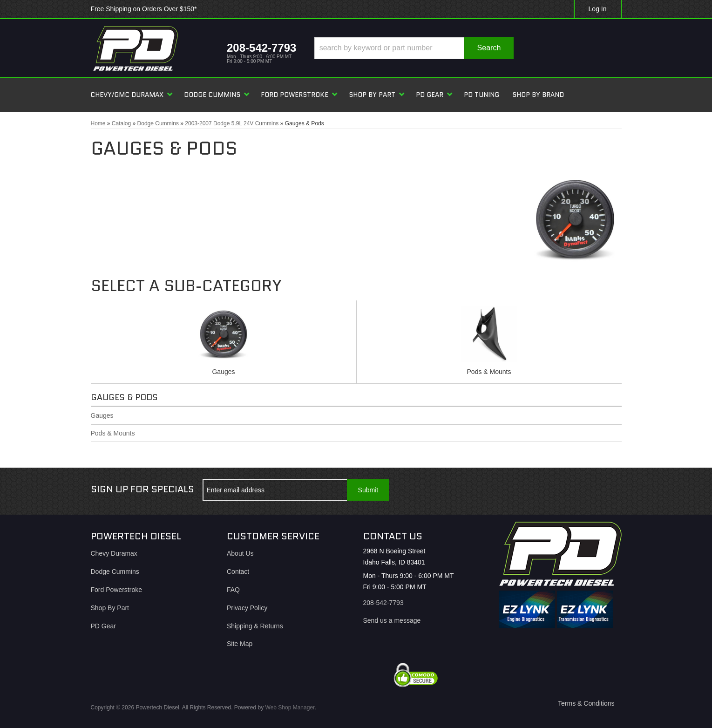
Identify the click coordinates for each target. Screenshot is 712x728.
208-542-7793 (383, 603)
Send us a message (392, 620)
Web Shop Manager (290, 708)
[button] (414, 48)
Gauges (223, 372)
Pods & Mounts (489, 372)
